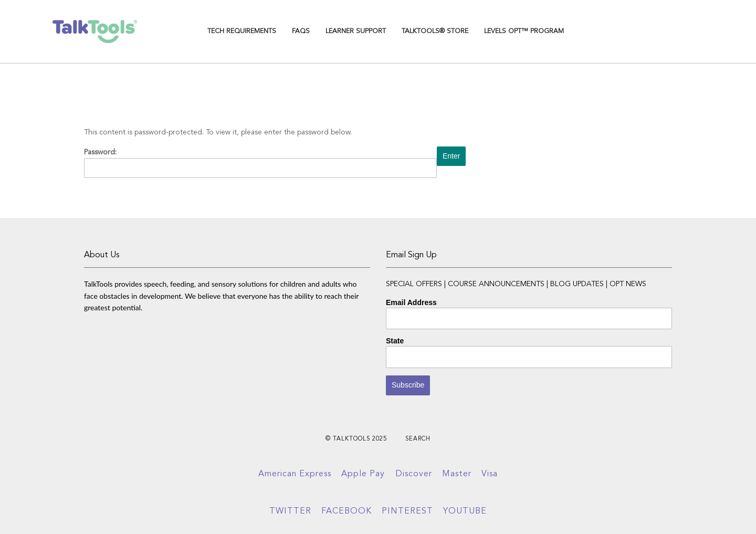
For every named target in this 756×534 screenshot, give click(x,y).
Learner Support (356, 31)
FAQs (301, 31)
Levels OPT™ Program (524, 31)
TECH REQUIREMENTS (242, 31)
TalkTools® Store (435, 31)
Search (418, 439)
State (395, 341)
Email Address (411, 302)
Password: (260, 163)
